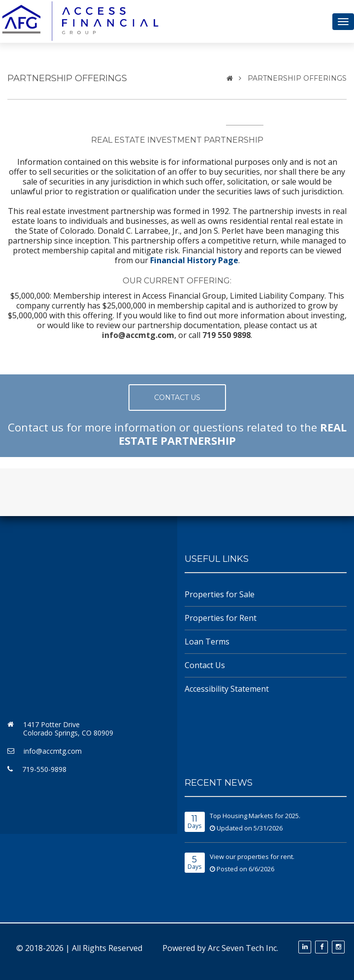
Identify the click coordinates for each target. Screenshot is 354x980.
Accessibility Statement (227, 689)
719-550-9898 (44, 769)
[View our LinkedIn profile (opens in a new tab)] (305, 947)
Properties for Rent (221, 618)
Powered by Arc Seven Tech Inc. (220, 948)
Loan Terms (207, 642)
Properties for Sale (220, 594)
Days (195, 822)
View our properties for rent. (252, 857)
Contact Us (205, 665)
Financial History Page (194, 260)
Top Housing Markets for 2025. (255, 816)
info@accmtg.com (53, 751)
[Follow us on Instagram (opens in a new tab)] (338, 947)
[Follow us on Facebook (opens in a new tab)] (322, 947)
